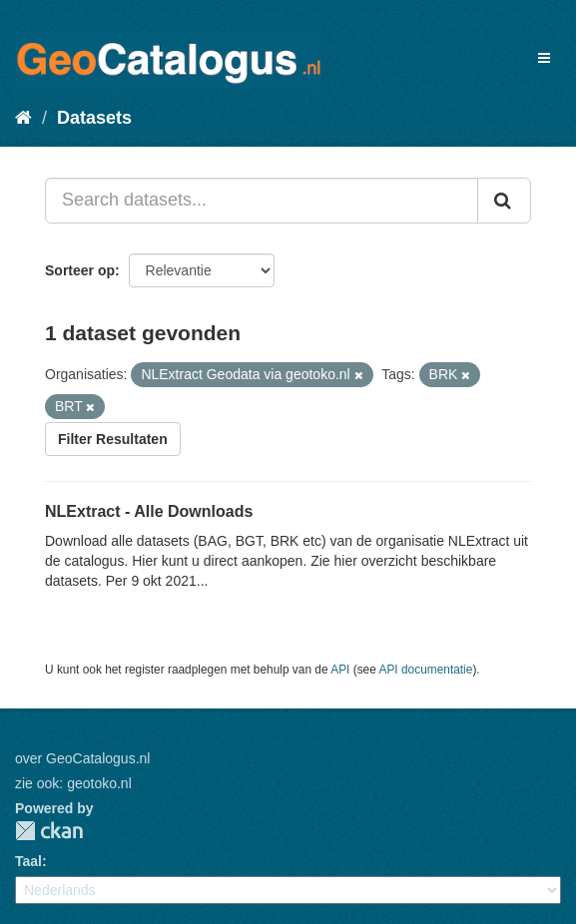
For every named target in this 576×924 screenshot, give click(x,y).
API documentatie (426, 670)
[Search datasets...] (262, 201)
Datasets (94, 118)
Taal (28, 861)
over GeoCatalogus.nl (82, 758)
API (340, 670)
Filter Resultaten (113, 439)
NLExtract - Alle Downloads (149, 511)
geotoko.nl (99, 783)
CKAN (49, 831)
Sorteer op (80, 270)
